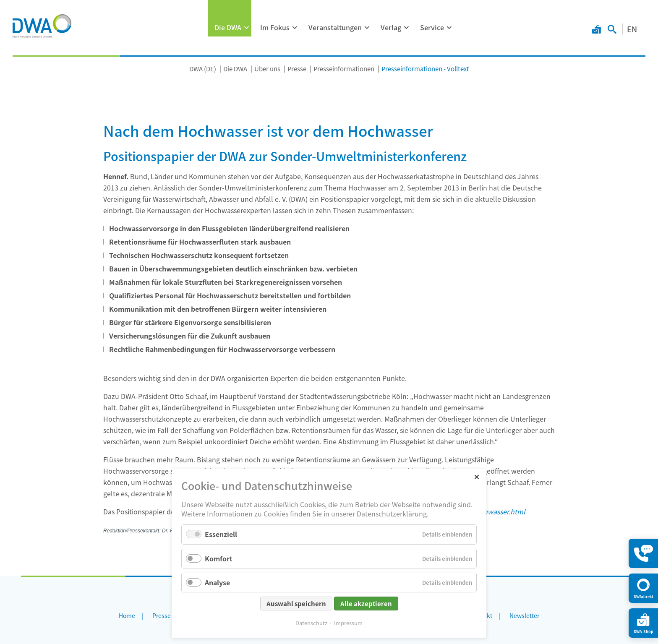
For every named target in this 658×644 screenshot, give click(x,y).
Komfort (219, 558)
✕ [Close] (477, 476)
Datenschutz (311, 623)
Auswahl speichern (296, 604)
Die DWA (228, 27)
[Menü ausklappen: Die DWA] (247, 28)
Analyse (217, 582)
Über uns (267, 69)
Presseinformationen (344, 69)
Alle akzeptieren (366, 604)
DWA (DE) (203, 69)
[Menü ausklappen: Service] (449, 28)
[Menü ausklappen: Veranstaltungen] (367, 28)
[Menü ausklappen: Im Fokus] (295, 28)
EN (632, 29)
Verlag (391, 27)
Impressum (348, 623)
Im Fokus (275, 27)
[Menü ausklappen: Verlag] (407, 28)
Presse (297, 69)
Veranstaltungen (335, 27)
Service (432, 27)
